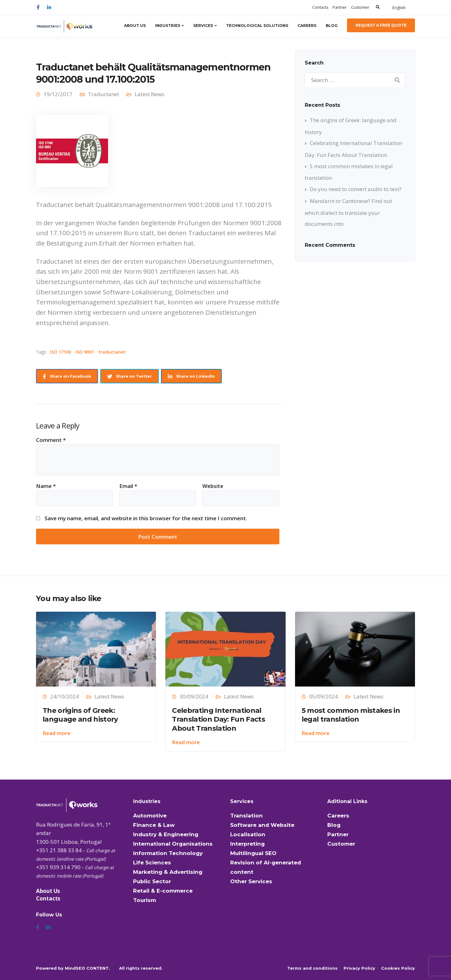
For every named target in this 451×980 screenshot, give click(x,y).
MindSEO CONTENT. (87, 968)
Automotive (150, 816)
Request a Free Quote (381, 25)
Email (128, 486)
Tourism (145, 900)
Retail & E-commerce (163, 891)
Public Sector (152, 881)
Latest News (150, 94)
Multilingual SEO (253, 853)
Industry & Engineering (166, 834)
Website (213, 486)
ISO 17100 (61, 352)
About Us (135, 26)
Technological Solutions (257, 26)
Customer (360, 7)
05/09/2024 (324, 696)
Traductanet (104, 94)
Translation (246, 816)
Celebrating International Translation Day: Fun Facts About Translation (218, 719)
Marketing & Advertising (168, 872)
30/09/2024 (194, 696)
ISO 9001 (85, 352)
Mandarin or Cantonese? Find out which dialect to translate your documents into (348, 212)
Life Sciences (152, 863)
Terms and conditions (312, 968)
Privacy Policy (359, 968)
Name (46, 486)
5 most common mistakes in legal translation (351, 715)
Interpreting (247, 844)
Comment (51, 440)
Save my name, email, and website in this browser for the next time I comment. (146, 518)
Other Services (251, 881)
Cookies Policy (398, 968)
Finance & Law (154, 825)
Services (203, 26)
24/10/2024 (65, 696)
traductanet (112, 352)
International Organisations (173, 844)
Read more (57, 733)
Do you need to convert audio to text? (356, 189)
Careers (307, 26)
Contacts (320, 7)
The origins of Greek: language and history (80, 715)
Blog (332, 26)
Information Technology (168, 853)
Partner (340, 7)
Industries (168, 26)
